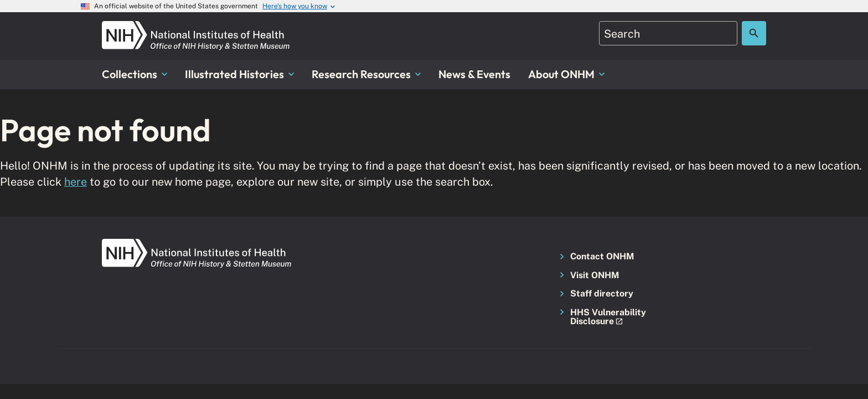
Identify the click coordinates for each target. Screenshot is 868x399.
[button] (605, 317)
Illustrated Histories (239, 74)
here (76, 181)
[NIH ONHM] (196, 27)
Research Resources (366, 74)
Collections (135, 74)
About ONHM (566, 74)
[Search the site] (754, 33)
